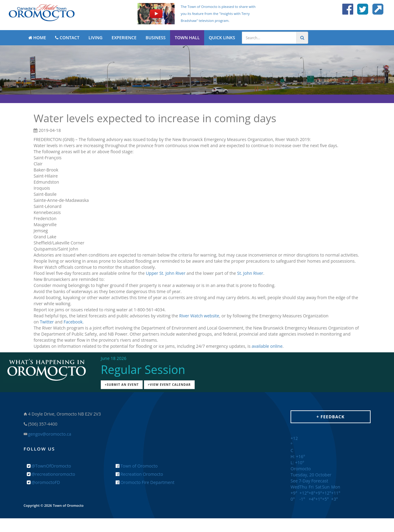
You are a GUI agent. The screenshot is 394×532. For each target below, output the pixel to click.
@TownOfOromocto (49, 466)
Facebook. (74, 322)
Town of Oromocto (137, 466)
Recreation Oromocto (139, 474)
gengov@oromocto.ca (50, 434)
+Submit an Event (122, 385)
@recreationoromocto (51, 474)
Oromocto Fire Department (145, 482)
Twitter (47, 322)
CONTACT (67, 38)
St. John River (250, 273)
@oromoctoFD (44, 482)
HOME (37, 38)
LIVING (96, 38)
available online (267, 346)
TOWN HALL (187, 38)
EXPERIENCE (124, 38)
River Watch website (199, 316)
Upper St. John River (166, 273)
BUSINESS (155, 38)
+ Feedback (331, 417)
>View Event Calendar (169, 385)
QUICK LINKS (222, 38)
